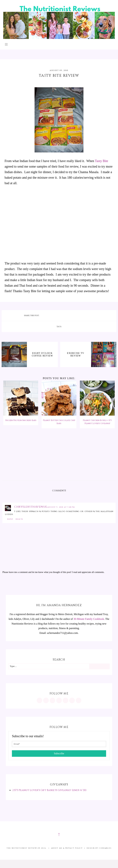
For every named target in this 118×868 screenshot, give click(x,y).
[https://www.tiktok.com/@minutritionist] (59, 700)
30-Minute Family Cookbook (89, 619)
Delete (19, 519)
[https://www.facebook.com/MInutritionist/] (52, 700)
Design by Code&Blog (99, 848)
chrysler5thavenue (31, 507)
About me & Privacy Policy (67, 848)
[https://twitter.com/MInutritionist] (66, 700)
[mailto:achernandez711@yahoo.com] (79, 700)
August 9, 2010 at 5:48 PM (61, 507)
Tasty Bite (101, 161)
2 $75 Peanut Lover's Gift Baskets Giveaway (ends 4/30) (49, 790)
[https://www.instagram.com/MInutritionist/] (39, 700)
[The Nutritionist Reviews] (59, 38)
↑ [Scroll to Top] (59, 834)
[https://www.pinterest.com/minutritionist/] (46, 700)
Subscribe (59, 753)
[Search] (99, 666)
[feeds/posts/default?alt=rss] (72, 700)
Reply (10, 519)
